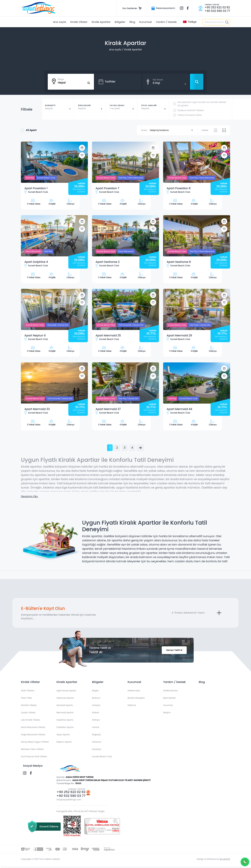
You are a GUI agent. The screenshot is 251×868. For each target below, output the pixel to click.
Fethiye (96, 720)
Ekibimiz (132, 705)
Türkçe (190, 22)
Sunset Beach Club (102, 756)
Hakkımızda (134, 691)
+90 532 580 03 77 (71, 796)
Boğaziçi (96, 734)
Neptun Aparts (64, 742)
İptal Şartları (170, 698)
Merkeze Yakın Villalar (32, 749)
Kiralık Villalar (30, 682)
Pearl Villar (26, 698)
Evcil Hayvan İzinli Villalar (34, 756)
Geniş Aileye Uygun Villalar (35, 742)
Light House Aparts (66, 691)
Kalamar (97, 742)
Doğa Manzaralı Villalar (33, 734)
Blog (202, 682)
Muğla (95, 691)
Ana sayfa (115, 50)
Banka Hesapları (136, 698)
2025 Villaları (28, 691)
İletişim (167, 713)
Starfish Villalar (29, 705)
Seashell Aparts (65, 705)
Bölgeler (98, 682)
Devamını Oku (29, 496)
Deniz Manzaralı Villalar (33, 727)
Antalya (96, 705)
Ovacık (96, 727)
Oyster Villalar (28, 713)
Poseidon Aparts (65, 727)
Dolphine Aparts (65, 720)
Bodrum (96, 698)
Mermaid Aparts (65, 713)
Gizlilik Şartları (170, 691)
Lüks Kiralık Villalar (31, 720)
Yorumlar (168, 705)
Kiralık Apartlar (133, 50)
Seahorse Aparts (65, 698)
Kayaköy (97, 749)
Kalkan (96, 713)
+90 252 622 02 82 (71, 792)
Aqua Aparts (63, 734)
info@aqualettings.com (69, 800)
